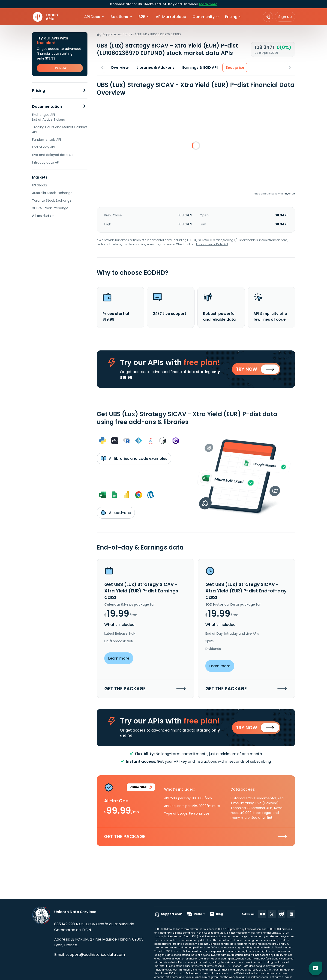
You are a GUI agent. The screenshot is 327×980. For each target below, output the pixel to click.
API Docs (92, 17)
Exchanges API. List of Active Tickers (48, 117)
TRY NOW (60, 68)
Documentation (47, 106)
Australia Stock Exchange (52, 193)
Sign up (285, 17)
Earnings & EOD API (200, 67)
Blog (216, 914)
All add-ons (116, 513)
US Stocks (40, 185)
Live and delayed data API (53, 155)
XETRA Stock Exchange (50, 208)
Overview (120, 67)
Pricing (39, 91)
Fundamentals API (46, 140)
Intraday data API (46, 162)
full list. (267, 818)
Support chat (168, 914)
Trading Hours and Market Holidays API (60, 130)
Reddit (196, 914)
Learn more (208, 4)
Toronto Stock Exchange (52, 200)
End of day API (43, 147)
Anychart (289, 194)
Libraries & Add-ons (156, 67)
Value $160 (141, 788)
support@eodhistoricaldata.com (95, 955)
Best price (235, 67)
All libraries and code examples (134, 458)
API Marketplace (171, 17)
